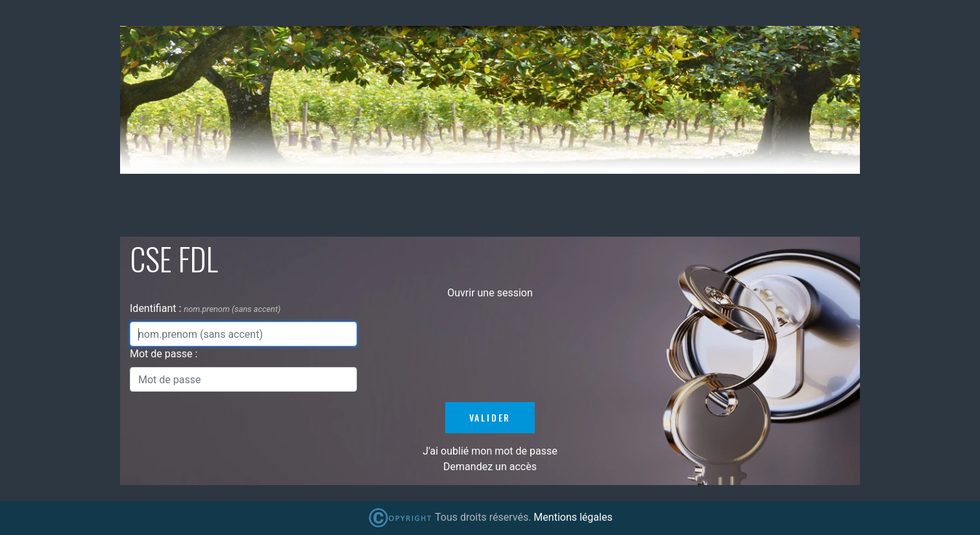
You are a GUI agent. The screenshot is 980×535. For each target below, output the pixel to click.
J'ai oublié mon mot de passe (490, 451)
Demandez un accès (490, 467)
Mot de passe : (164, 354)
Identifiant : (157, 308)
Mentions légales (573, 517)
